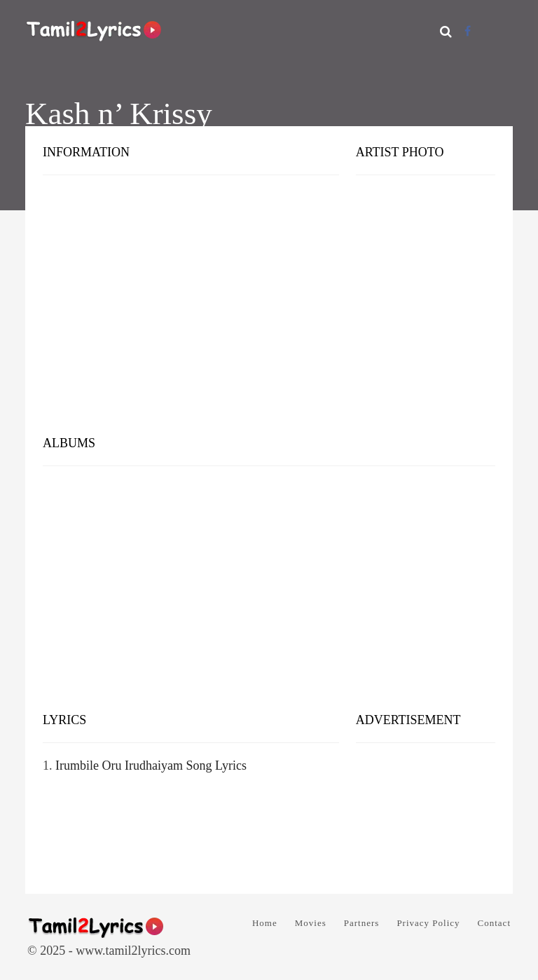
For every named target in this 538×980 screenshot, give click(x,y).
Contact (494, 923)
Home (265, 923)
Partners (362, 923)
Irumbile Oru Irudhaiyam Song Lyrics (151, 765)
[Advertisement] (269, 315)
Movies (311, 923)
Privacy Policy (428, 923)
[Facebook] (468, 31)
